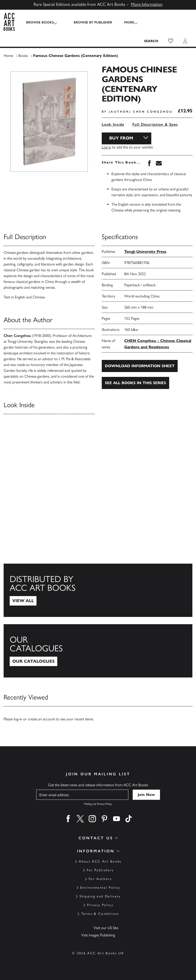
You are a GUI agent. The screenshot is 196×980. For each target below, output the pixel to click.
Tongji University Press (145, 252)
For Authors (100, 879)
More (125, 22)
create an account (41, 719)
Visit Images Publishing (98, 935)
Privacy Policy (100, 905)
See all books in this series (135, 383)
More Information (147, 4)
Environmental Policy (100, 888)
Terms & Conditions (100, 914)
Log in (106, 147)
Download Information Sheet (140, 366)
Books (23, 56)
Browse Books (40, 22)
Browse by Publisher (89, 22)
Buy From (121, 138)
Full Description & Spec (155, 124)
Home (8, 56)
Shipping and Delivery (100, 896)
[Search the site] (151, 41)
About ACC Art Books (100, 861)
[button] (171, 41)
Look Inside (113, 124)
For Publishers (100, 870)
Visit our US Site (106, 928)
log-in (18, 719)
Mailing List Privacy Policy (98, 804)
